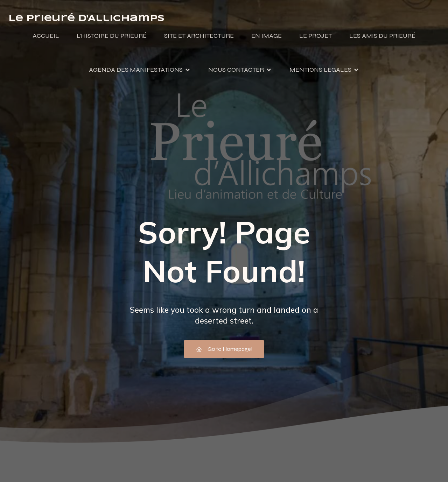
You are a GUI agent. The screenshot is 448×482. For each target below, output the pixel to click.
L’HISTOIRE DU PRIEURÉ (112, 36)
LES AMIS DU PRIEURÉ (382, 36)
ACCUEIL (46, 36)
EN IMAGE (267, 36)
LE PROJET (316, 36)
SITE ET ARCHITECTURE (199, 36)
